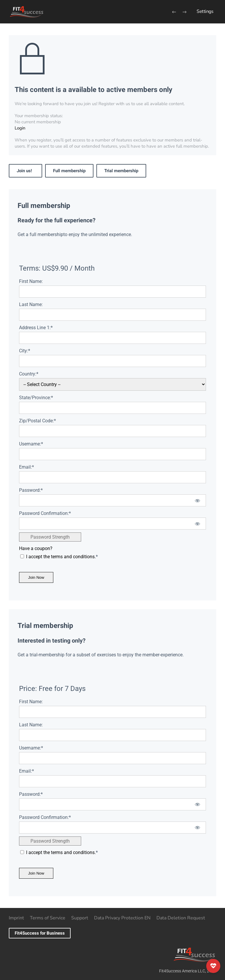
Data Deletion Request (181, 918)
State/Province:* (36, 398)
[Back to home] (26, 12)
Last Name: (31, 304)
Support (80, 918)
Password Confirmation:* (45, 513)
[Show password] (198, 500)
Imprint (16, 918)
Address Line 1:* (36, 328)
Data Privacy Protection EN (122, 918)
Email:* (27, 467)
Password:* (31, 490)
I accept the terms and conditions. (61, 557)
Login (20, 128)
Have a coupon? (36, 548)
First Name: (31, 281)
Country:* (29, 374)
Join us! (25, 171)
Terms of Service (48, 918)
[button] (205, 12)
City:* (25, 351)
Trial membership (121, 171)
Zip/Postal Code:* (37, 421)
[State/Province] (112, 408)
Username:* (31, 444)
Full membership (69, 171)
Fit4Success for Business (40, 933)
